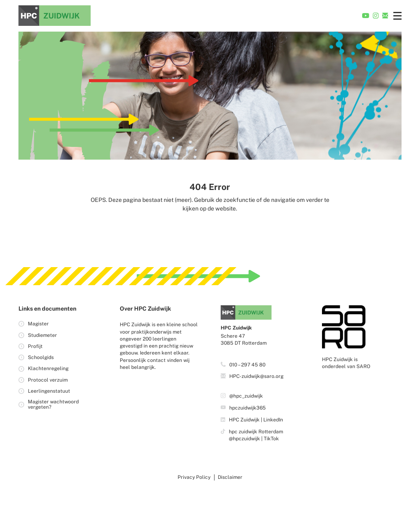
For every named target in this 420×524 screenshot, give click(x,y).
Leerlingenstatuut (49, 391)
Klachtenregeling (48, 369)
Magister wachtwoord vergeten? (53, 404)
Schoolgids (41, 357)
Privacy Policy (194, 477)
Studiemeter (42, 335)
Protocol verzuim (48, 380)
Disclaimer (230, 477)
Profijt (35, 346)
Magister (38, 324)
